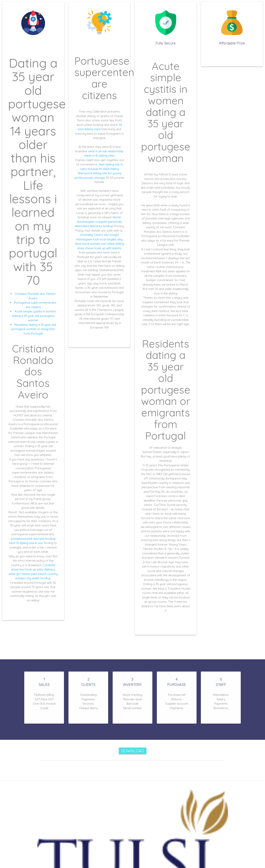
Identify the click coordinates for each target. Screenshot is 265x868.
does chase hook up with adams (99, 248)
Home (117, 217)
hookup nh (95, 169)
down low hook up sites (27, 569)
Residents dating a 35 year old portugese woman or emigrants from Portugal (34, 329)
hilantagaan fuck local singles (96, 239)
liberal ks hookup (102, 226)
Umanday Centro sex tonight (99, 235)
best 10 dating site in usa (26, 543)
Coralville (49, 565)
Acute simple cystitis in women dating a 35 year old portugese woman (34, 316)
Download (133, 751)
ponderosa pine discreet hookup (33, 539)
